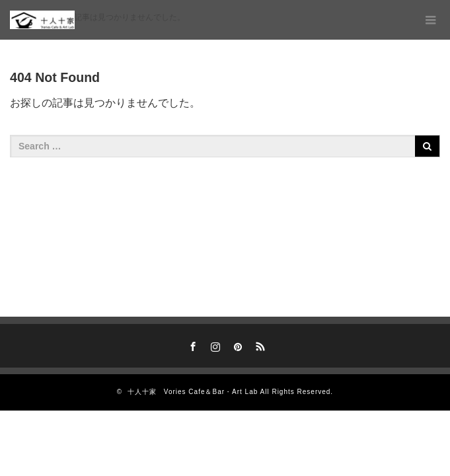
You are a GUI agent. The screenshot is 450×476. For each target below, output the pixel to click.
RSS (258, 344)
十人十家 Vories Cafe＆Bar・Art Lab (193, 392)
